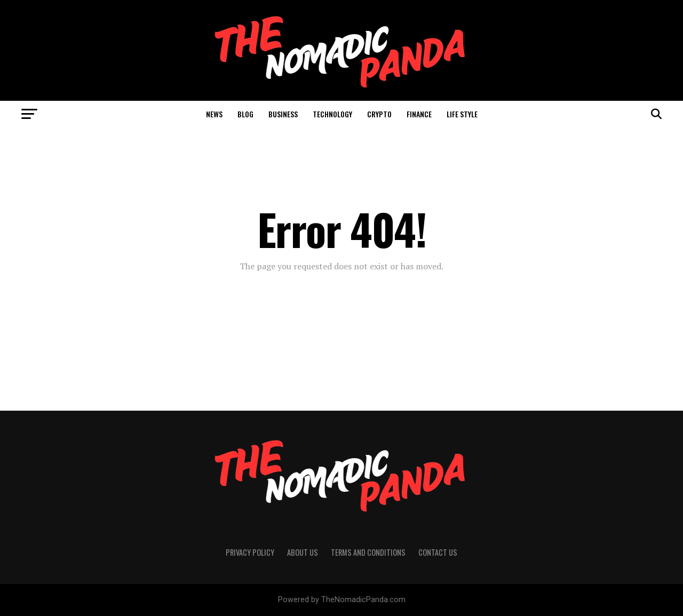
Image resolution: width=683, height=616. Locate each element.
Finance (419, 114)
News (214, 114)
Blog (245, 114)
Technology (332, 114)
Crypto (379, 114)
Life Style (462, 114)
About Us (303, 552)
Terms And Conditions (368, 552)
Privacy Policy (250, 552)
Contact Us (438, 552)
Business (283, 114)
